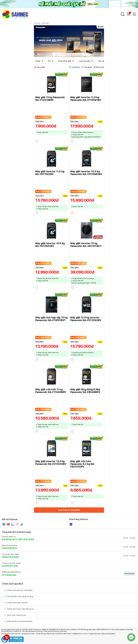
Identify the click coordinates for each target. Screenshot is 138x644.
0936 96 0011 (10, 539)
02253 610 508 (10, 557)
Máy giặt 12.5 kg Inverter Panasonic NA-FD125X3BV (86, 319)
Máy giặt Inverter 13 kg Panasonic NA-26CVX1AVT (86, 245)
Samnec (37, 23)
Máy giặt (46, 23)
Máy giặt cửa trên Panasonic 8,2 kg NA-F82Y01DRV (83, 464)
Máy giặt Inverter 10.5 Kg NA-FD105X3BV (50, 245)
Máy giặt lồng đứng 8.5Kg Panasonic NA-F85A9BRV (85, 391)
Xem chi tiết (129, 574)
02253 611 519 (10, 566)
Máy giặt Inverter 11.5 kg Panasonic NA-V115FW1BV (86, 99)
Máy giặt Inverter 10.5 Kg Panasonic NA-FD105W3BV (86, 173)
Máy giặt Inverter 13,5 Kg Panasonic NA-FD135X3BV (51, 463)
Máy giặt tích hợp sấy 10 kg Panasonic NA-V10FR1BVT (51, 319)
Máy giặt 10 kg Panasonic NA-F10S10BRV (50, 99)
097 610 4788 (26, 539)
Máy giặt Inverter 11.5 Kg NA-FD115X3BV (50, 173)
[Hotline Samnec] (6, 638)
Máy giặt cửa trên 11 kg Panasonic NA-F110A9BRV (51, 391)
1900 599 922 (10, 548)
